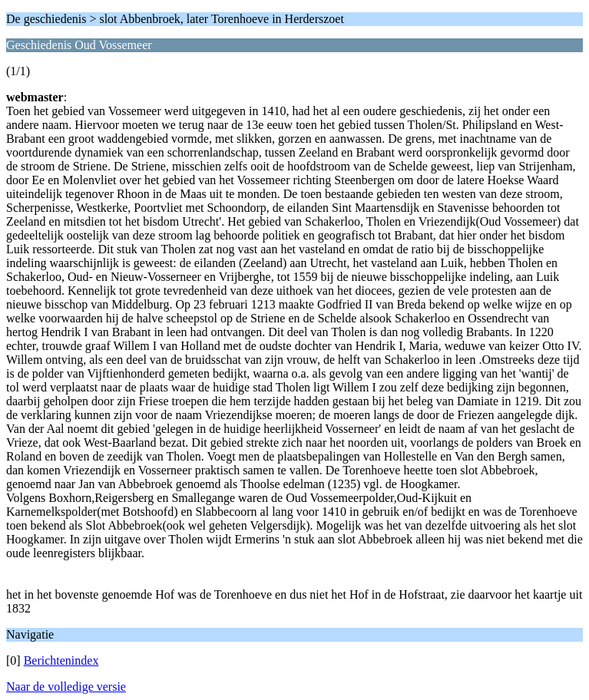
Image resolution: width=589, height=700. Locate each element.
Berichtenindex (61, 660)
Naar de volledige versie (66, 687)
